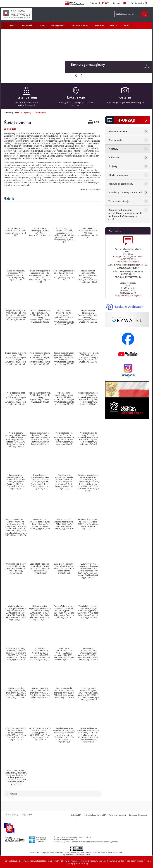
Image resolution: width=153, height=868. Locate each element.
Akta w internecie (118, 131)
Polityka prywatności (117, 815)
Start (17, 113)
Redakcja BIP (76, 815)
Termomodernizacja (119, 201)
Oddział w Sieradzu (79, 25)
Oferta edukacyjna (118, 175)
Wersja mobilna (139, 3)
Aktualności (27, 25)
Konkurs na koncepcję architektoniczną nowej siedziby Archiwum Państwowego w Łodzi (126, 215)
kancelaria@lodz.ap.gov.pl (128, 261)
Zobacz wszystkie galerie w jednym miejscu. (125, 102)
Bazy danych (115, 140)
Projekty (113, 166)
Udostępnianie (58, 25)
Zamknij (84, 863)
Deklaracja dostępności (138, 815)
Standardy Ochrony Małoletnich (125, 193)
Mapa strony (27, 814)
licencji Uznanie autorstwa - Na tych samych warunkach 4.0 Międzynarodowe (86, 852)
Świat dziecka (41, 113)
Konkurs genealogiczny (88, 65)
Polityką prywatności (71, 861)
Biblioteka (99, 25)
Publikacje (114, 158)
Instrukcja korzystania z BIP (95, 815)
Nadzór (127, 25)
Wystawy (27, 113)
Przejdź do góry (12, 814)
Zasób (42, 25)
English (114, 25)
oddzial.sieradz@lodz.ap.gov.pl (128, 295)
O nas (13, 25)
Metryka (12, 794)
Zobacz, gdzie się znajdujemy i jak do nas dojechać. (76, 104)
